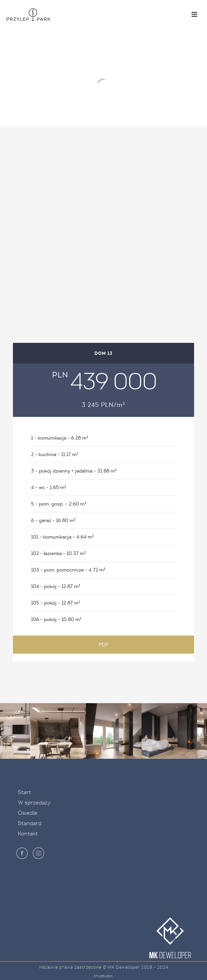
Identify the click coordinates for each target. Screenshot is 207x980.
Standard (30, 823)
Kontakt (28, 834)
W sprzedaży (34, 803)
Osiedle (28, 813)
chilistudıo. (103, 976)
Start (24, 792)
